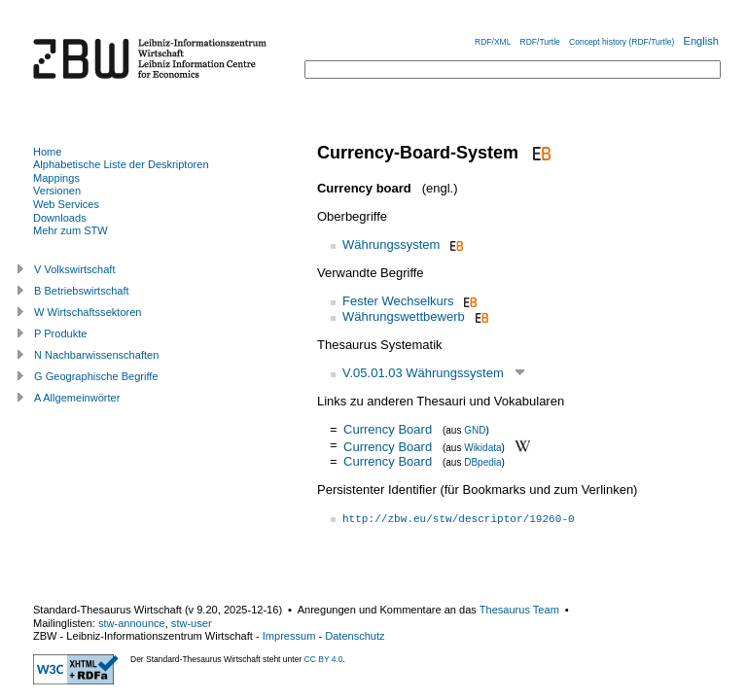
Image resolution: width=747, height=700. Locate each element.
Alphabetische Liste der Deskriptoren (121, 164)
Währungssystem (391, 245)
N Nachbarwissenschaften (96, 355)
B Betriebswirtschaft (82, 291)
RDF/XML (493, 42)
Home (47, 152)
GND (475, 430)
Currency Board (388, 429)
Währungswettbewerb (404, 316)
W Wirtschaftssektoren (88, 312)
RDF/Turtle (540, 42)
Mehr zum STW (71, 230)
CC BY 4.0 (324, 659)
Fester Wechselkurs (398, 301)
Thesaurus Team (519, 610)
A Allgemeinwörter (77, 398)
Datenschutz (355, 636)
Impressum (289, 636)
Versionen (57, 191)
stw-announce (132, 623)
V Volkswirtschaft (75, 269)
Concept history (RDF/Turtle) (622, 42)
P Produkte (60, 333)
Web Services (66, 204)
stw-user (192, 623)
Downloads (60, 218)
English (701, 41)
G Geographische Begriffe (96, 376)
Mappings (56, 178)
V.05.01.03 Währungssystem (423, 373)
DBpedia (482, 462)
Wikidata (482, 447)
